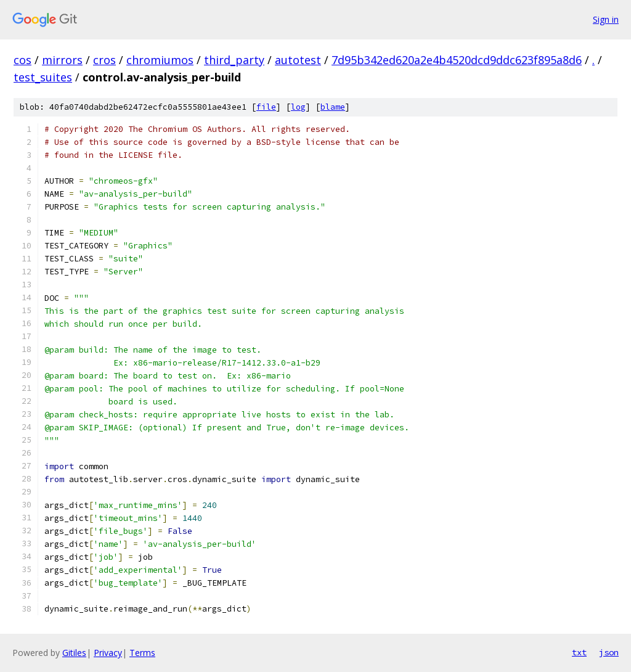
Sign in (606, 19)
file (266, 107)
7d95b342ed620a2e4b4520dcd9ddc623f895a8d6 (457, 60)
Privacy (108, 653)
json (609, 652)
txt (579, 652)
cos (22, 60)
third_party (234, 60)
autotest (298, 60)
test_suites (43, 77)
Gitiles (74, 653)
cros (104, 60)
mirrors (62, 60)
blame (333, 107)
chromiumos (160, 60)
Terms (142, 653)
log (298, 107)
